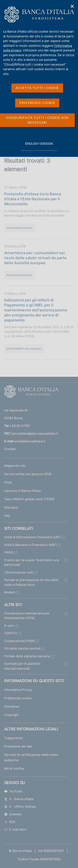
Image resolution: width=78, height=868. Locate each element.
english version (39, 146)
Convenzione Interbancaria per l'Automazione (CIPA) (27, 616)
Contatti (10, 449)
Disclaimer (12, 706)
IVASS (9, 552)
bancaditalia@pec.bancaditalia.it (35, 433)
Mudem (10, 592)
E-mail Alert (15, 829)
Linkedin (13, 814)
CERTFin (11, 633)
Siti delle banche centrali (22, 648)
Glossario (11, 507)
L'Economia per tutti (19, 572)
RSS (10, 822)
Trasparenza (13, 738)
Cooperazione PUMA (20, 641)
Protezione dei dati (18, 746)
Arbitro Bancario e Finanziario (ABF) (30, 545)
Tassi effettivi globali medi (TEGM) (29, 499)
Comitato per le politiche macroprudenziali (22, 666)
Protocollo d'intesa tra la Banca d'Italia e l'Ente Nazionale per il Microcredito (33, 199)
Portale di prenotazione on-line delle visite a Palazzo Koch (31, 582)
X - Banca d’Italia (19, 799)
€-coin (9, 626)
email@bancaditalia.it (30, 441)
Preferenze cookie (18, 698)
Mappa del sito (15, 466)
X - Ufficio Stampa (20, 806)
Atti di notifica (14, 768)
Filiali (8, 482)
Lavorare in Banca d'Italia (22, 491)
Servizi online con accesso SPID (28, 474)
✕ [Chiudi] (72, 6)
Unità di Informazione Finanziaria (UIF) (32, 537)
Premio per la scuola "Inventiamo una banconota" (32, 562)
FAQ (7, 516)
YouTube (13, 791)
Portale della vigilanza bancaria (27, 656)
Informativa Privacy (18, 690)
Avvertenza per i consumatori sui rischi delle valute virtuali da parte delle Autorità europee (35, 258)
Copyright (11, 715)
